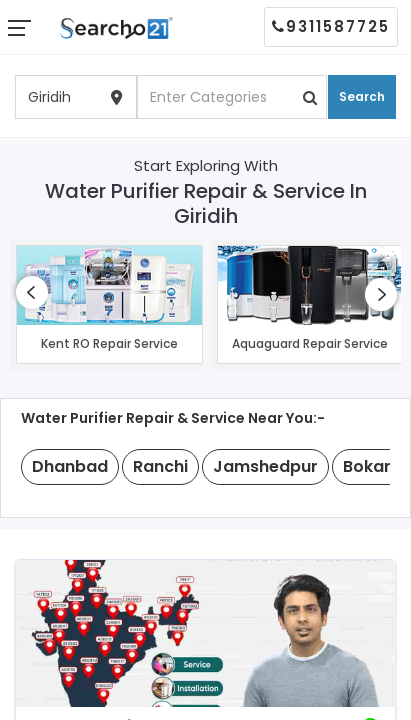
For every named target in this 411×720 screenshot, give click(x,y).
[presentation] (32, 292)
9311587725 (331, 26)
